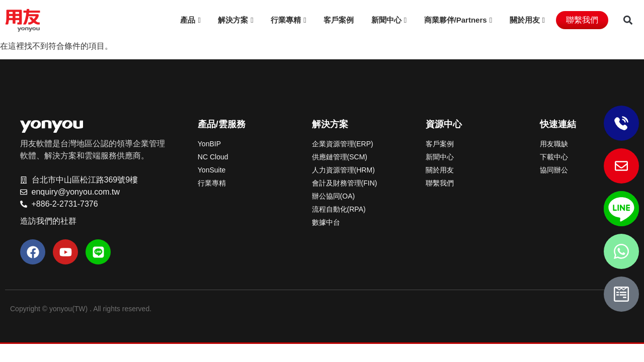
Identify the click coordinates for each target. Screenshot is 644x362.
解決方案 (233, 20)
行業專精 (286, 20)
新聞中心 (386, 20)
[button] (628, 20)
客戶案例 (339, 20)
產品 (188, 20)
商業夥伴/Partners (456, 20)
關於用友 (525, 20)
